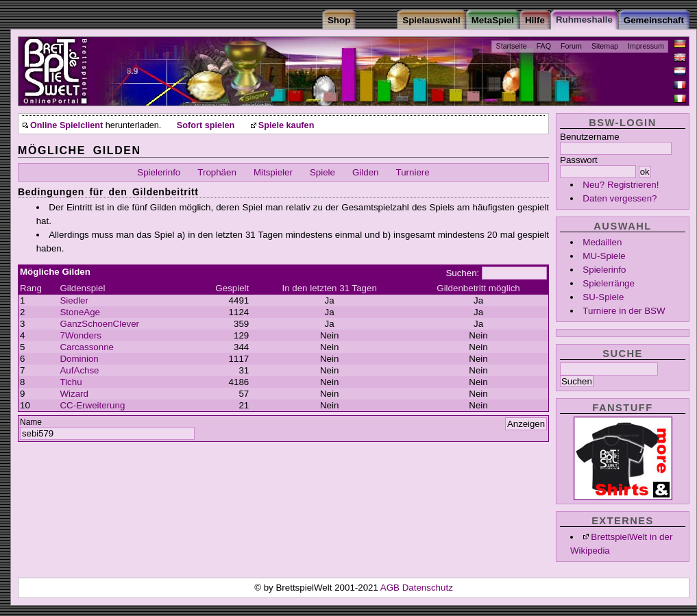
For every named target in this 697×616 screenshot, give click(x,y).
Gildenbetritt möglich (478, 288)
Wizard (74, 394)
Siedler (74, 300)
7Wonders (81, 335)
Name (31, 422)
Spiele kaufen (286, 125)
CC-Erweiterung (92, 405)
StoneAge (80, 312)
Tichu (71, 382)
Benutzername (590, 137)
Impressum (646, 46)
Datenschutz (428, 588)
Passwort (579, 160)
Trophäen (217, 172)
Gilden (366, 172)
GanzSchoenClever (99, 324)
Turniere (413, 172)
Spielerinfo (604, 270)
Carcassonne (87, 347)
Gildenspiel (82, 288)
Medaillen (602, 242)
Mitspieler (273, 172)
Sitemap (605, 46)
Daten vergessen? (620, 198)
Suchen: (462, 273)
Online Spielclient (66, 125)
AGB (391, 588)
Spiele (322, 172)
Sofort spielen (206, 125)
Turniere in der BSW (624, 311)
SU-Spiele (603, 297)
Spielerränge (609, 283)
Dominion (79, 359)
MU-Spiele (604, 256)
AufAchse (79, 370)
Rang (31, 288)
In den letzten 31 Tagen (329, 288)
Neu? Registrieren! (621, 185)
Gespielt (232, 288)
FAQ (544, 46)
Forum (571, 46)
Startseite (512, 46)
